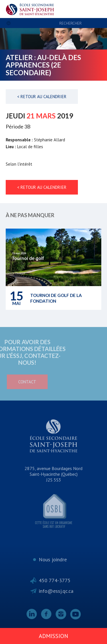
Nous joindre (53, 559)
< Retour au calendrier (42, 97)
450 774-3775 (55, 580)
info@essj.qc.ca (56, 591)
